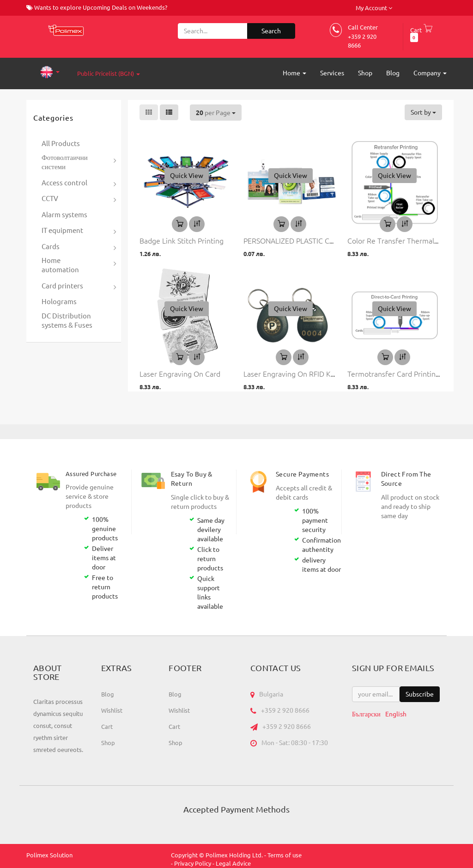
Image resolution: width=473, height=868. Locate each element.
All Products (61, 144)
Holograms (59, 302)
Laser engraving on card (180, 373)
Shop (108, 743)
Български (366, 714)
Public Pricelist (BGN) (109, 73)
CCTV (50, 199)
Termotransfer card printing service (406, 373)
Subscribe (420, 694)
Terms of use (285, 855)
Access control (64, 183)
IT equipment (62, 230)
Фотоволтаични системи (65, 162)
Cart (107, 727)
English (396, 714)
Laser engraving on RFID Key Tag (298, 373)
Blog (108, 694)
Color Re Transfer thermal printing (405, 240)
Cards (51, 247)
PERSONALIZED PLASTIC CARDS (295, 240)
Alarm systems (64, 215)
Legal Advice (233, 863)
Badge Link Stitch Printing (182, 240)
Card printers (62, 286)
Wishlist (112, 710)
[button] (187, 176)
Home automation (60, 265)
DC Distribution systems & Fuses (67, 321)
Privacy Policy (193, 863)
